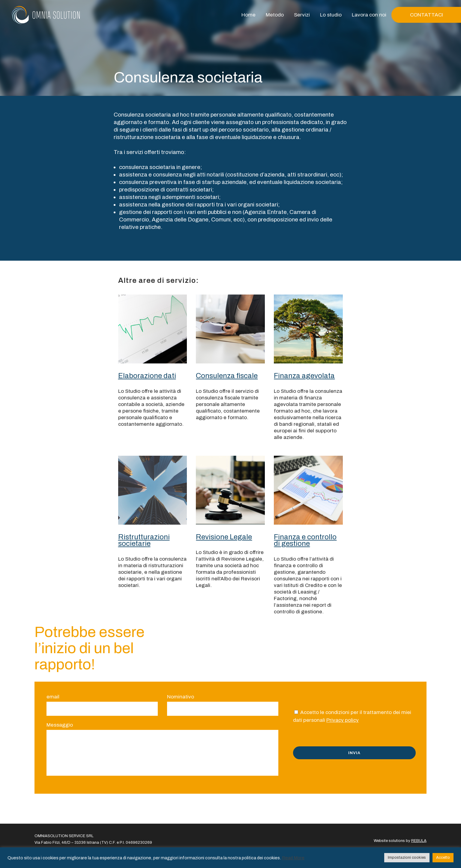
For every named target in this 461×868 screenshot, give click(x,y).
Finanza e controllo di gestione (305, 540)
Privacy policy (343, 720)
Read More (293, 858)
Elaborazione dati (147, 376)
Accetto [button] (443, 858)
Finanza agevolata (304, 376)
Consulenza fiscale (227, 376)
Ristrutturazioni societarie (144, 540)
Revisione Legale (224, 537)
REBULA (419, 841)
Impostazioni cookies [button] (407, 858)
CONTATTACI (427, 15)
